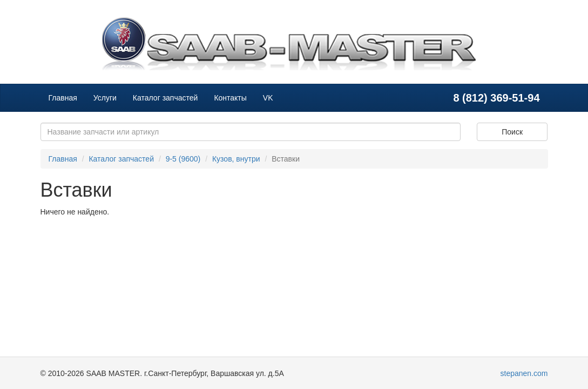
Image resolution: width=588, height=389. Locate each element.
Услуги (105, 98)
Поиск (512, 132)
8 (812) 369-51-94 (496, 98)
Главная (63, 98)
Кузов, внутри (236, 159)
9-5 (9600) (183, 159)
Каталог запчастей (165, 98)
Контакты (230, 98)
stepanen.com (524, 373)
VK (268, 98)
